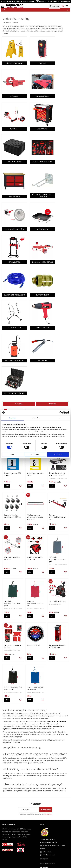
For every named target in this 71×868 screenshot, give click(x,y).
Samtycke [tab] (12, 418)
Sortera (53, 365)
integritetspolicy (48, 775)
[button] (3, 9)
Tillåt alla (58, 455)
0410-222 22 (53, 1)
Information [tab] (35, 418)
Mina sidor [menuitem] (56, 7)
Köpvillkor (5, 856)
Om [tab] (59, 418)
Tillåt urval (35, 455)
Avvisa (13, 455)
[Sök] (68, 10)
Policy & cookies (7, 859)
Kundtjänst (6, 853)
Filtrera (20, 365)
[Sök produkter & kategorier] (34, 10)
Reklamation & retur (9, 862)
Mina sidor (6, 850)
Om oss (5, 848)
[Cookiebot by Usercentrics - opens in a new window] (61, 413)
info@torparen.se (65, 1)
